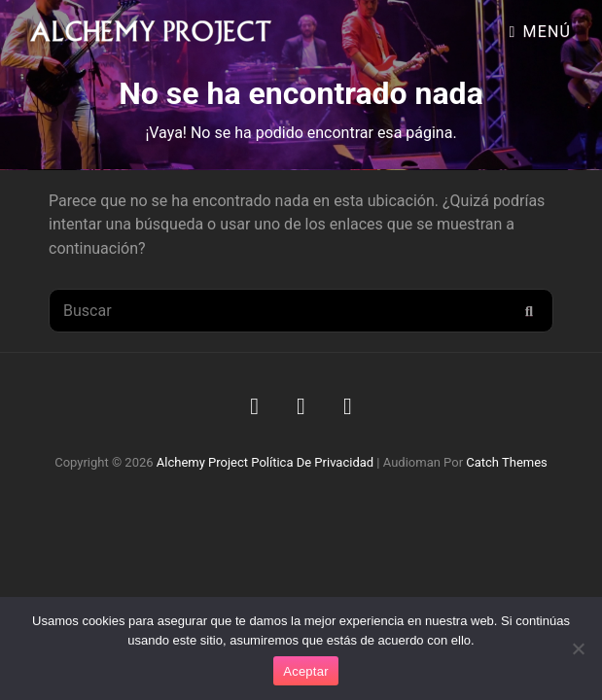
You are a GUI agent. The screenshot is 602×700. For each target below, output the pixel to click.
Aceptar (306, 671)
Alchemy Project (202, 462)
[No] (578, 648)
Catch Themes (507, 462)
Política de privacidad (312, 462)
